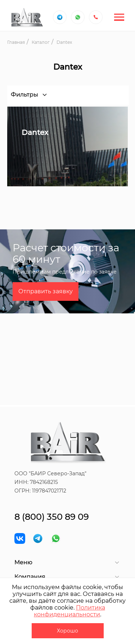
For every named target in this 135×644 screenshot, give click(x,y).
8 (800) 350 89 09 (52, 517)
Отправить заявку (46, 291)
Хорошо (67, 631)
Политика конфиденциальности (69, 611)
